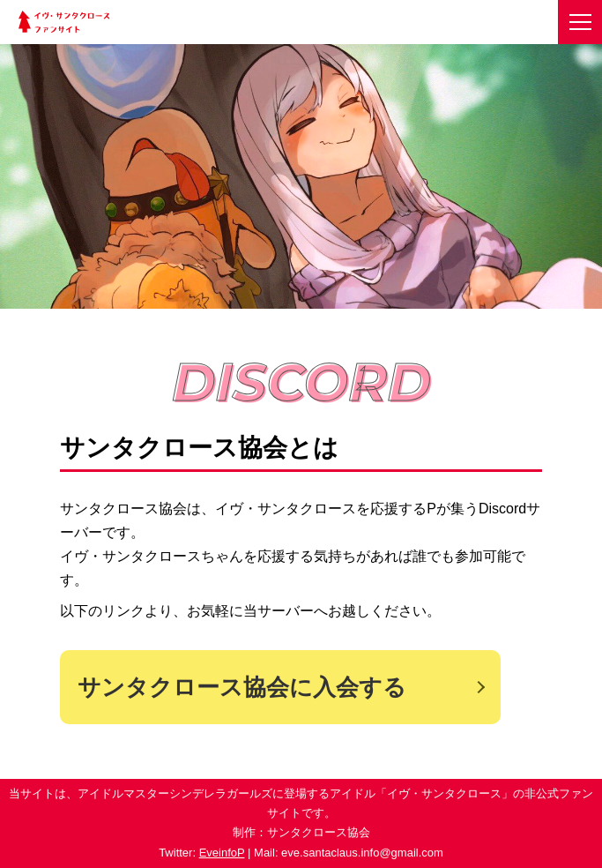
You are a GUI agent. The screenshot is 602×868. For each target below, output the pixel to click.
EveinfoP (222, 853)
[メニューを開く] (580, 22)
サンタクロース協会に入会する (242, 687)
